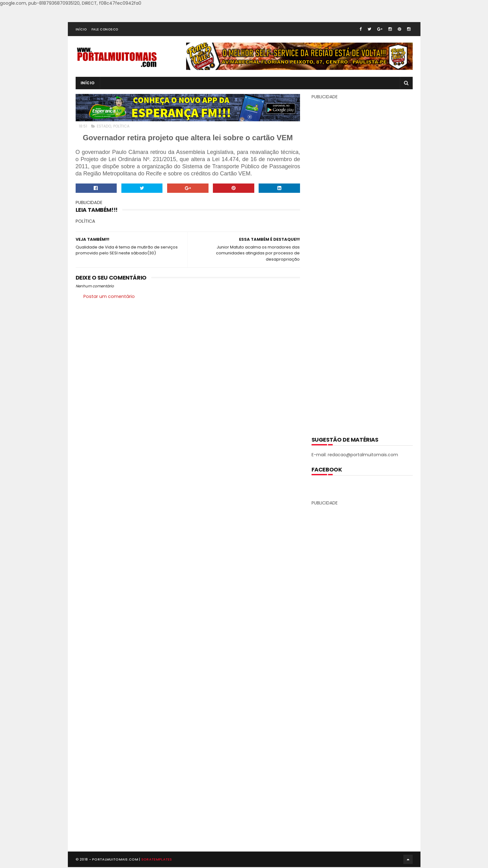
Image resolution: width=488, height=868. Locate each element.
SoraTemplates (157, 860)
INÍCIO (81, 29)
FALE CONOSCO (105, 29)
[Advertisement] (362, 263)
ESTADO (104, 126)
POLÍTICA (121, 126)
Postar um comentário (109, 297)
